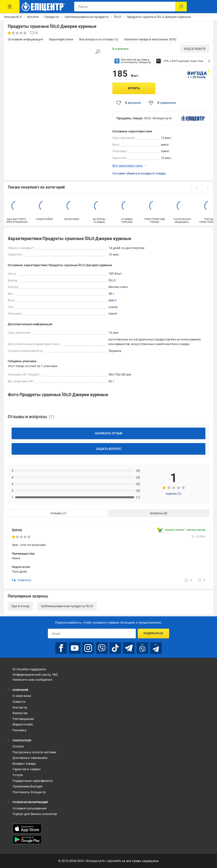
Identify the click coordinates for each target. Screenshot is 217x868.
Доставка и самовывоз (30, 758)
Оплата (18, 746)
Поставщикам (23, 719)
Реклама (19, 730)
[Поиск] (181, 7)
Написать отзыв (108, 433)
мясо (112, 300)
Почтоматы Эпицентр (29, 792)
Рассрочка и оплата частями (34, 752)
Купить (134, 88)
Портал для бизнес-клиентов (35, 814)
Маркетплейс (23, 724)
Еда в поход (20, 606)
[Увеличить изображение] (98, 52)
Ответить (22, 580)
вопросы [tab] (156, 513)
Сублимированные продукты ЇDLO (67, 606)
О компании (22, 696)
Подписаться (153, 633)
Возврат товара (24, 764)
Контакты (20, 707)
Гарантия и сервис (27, 769)
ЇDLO (112, 280)
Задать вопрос (109, 449)
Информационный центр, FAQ (35, 675)
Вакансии (20, 713)
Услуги (18, 775)
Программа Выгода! (27, 786)
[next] (208, 187)
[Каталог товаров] (10, 7)
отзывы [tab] (56, 513)
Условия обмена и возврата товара (139, 173)
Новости (19, 702)
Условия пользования (29, 808)
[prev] (196, 187)
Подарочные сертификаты (33, 781)
